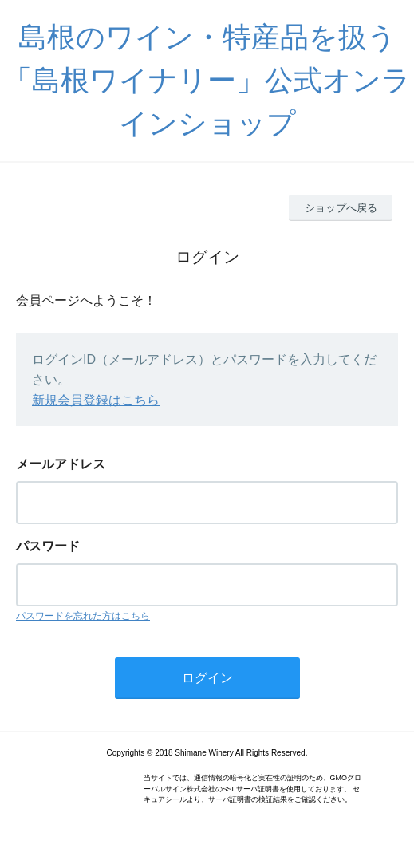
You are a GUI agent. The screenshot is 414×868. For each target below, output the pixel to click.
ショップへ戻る (341, 208)
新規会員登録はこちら (96, 400)
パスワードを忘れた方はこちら (83, 616)
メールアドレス (61, 464)
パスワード (48, 546)
